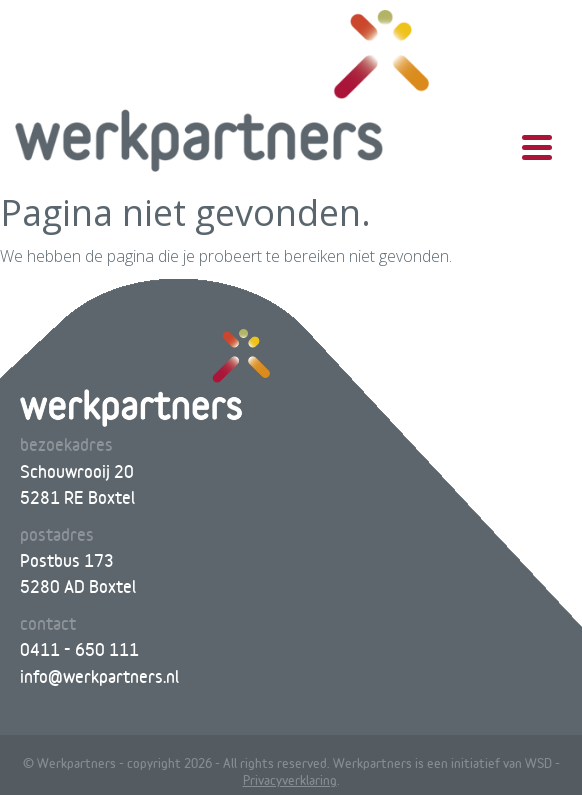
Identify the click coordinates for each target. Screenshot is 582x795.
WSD (538, 763)
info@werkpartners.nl (99, 676)
